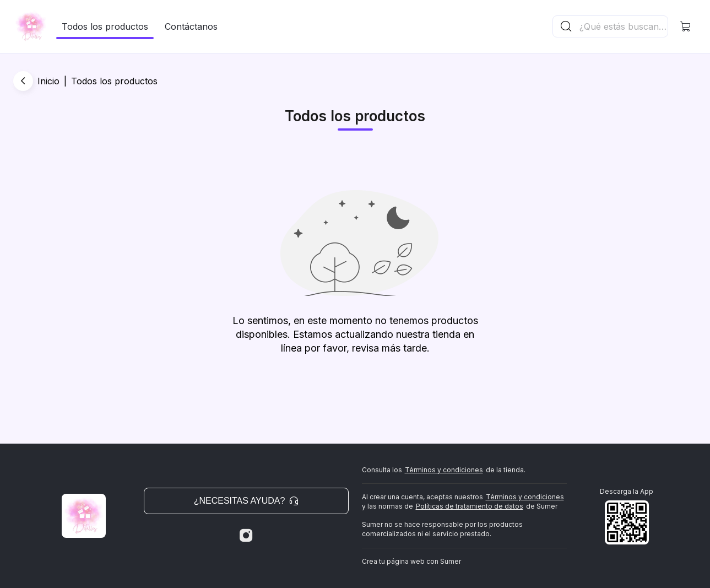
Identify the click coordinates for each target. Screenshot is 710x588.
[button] (686, 26)
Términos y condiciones (444, 470)
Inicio (48, 81)
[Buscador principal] (623, 26)
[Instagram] (246, 536)
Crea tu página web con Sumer (411, 561)
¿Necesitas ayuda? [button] (246, 501)
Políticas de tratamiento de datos (470, 506)
